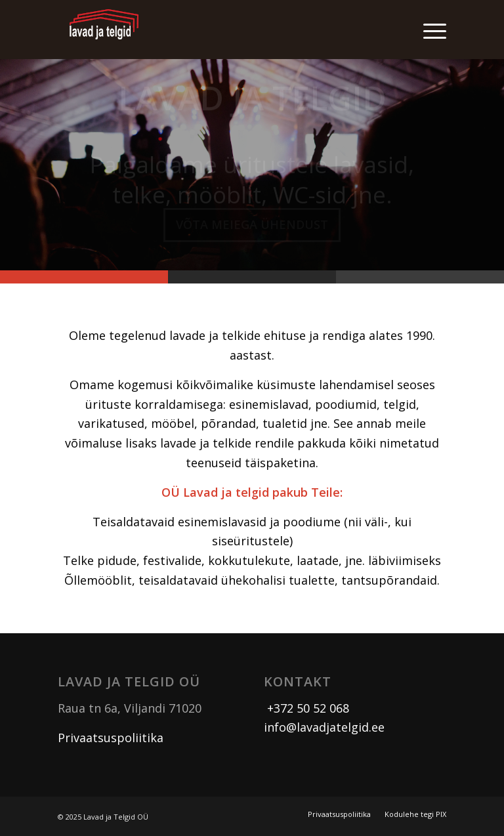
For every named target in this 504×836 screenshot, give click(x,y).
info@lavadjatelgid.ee (324, 727)
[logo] (104, 30)
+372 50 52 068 (306, 708)
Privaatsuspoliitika (111, 738)
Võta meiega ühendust (252, 228)
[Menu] (428, 30)
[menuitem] (428, 30)
